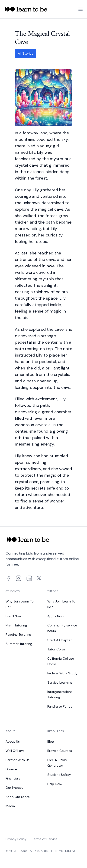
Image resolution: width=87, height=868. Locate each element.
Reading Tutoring (18, 635)
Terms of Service (45, 839)
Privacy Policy (16, 839)
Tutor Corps (56, 649)
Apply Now (56, 616)
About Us (13, 741)
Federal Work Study (62, 673)
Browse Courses (60, 751)
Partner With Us (18, 760)
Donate (11, 769)
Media (10, 806)
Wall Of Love (15, 751)
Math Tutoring (16, 625)
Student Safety (59, 775)
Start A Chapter (60, 640)
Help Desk (55, 784)
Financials (13, 778)
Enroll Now (14, 616)
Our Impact (14, 788)
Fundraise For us (60, 706)
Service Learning (60, 682)
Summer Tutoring (19, 644)
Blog (51, 741)
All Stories (26, 53)
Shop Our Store (18, 797)
